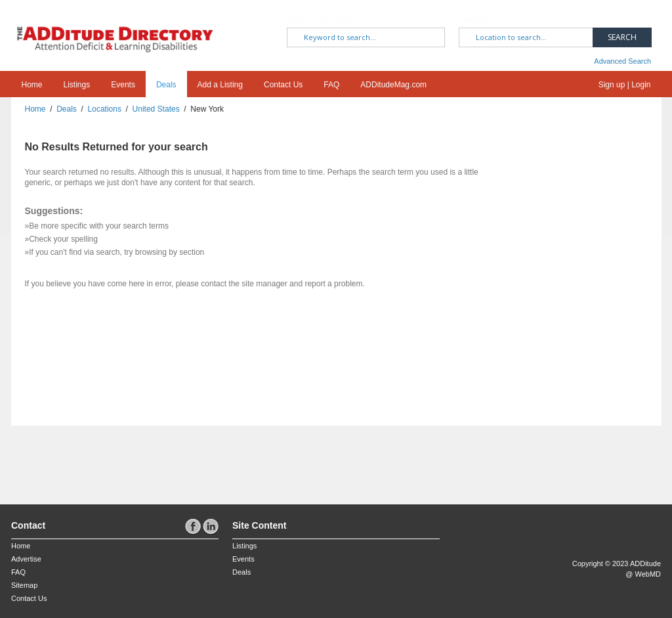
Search (622, 37)
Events (123, 85)
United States (156, 109)
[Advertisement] (88, 458)
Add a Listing (220, 85)
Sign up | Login (625, 85)
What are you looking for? (328, 20)
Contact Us (283, 85)
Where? (476, 20)
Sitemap (24, 585)
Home (32, 85)
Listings (77, 85)
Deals (166, 85)
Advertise (26, 559)
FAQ (331, 85)
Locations (105, 109)
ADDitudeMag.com (393, 85)
